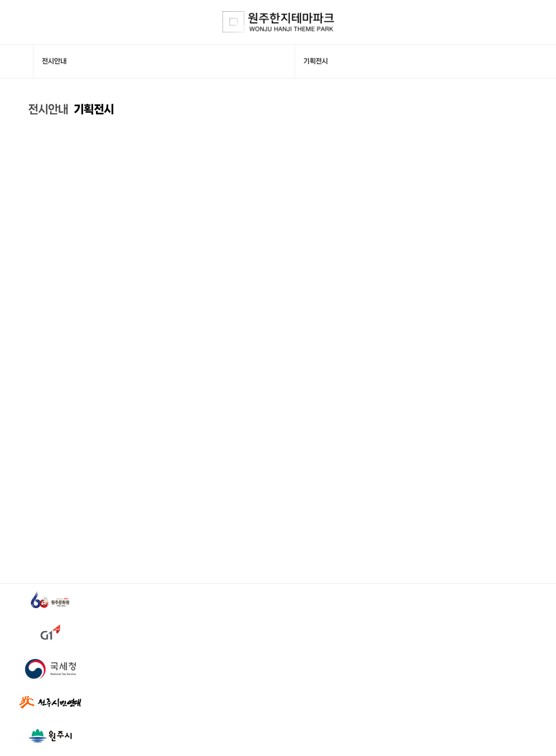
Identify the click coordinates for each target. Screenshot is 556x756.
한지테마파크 (278, 22)
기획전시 (94, 109)
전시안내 (48, 109)
